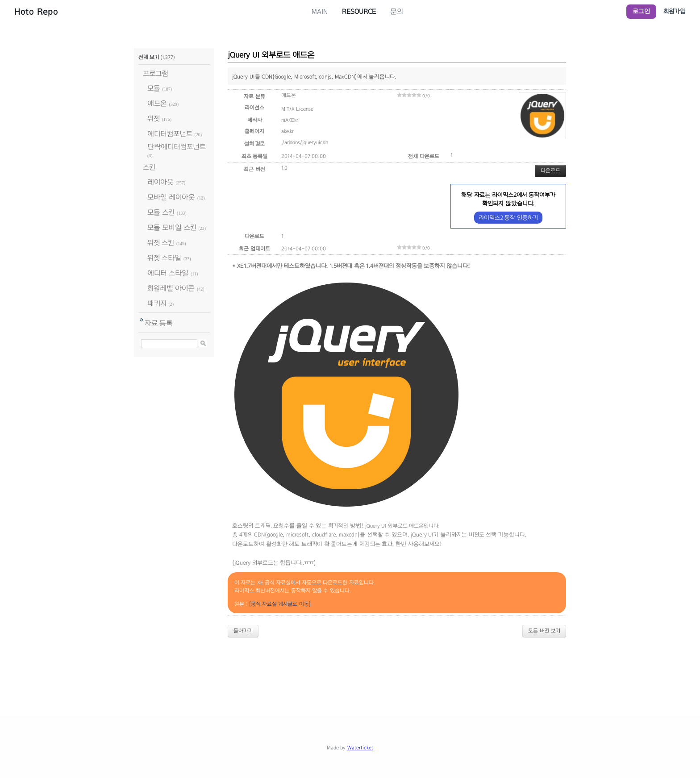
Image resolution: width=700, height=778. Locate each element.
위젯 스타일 (164, 258)
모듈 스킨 (161, 212)
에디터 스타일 (168, 273)
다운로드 (550, 171)
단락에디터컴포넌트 (177, 147)
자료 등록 (159, 323)
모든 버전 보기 (544, 631)
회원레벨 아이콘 (171, 288)
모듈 (154, 88)
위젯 (154, 119)
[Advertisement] (350, 669)
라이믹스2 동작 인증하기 (508, 218)
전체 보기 (149, 57)
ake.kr (287, 131)
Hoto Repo (36, 12)
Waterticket (360, 748)
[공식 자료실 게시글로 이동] (280, 604)
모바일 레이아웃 (171, 197)
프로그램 (156, 73)
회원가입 (675, 11)
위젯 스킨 (161, 243)
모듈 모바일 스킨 (172, 227)
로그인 (641, 11)
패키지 (157, 303)
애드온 (157, 103)
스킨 (149, 167)
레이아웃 (160, 182)
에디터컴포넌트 (170, 134)
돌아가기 (243, 631)
